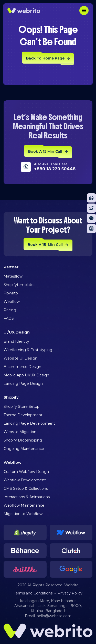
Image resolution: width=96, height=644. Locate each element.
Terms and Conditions (33, 593)
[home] (24, 10)
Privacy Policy (70, 593)
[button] (84, 10)
